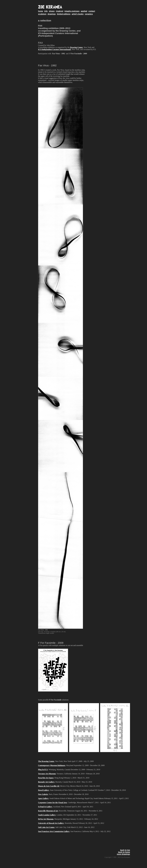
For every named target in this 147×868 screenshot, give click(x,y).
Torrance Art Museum (47, 774)
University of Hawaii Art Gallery (51, 823)
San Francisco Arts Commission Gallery (54, 831)
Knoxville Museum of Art (48, 811)
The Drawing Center (46, 761)
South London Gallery (47, 815)
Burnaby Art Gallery (46, 782)
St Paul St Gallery (45, 807)
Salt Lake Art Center (46, 827)
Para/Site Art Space (46, 778)
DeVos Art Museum (46, 819)
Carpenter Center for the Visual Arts (53, 803)
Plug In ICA (43, 770)
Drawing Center (76, 47)
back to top (125, 850)
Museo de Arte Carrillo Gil (49, 786)
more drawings (123, 854)
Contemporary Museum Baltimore (52, 765)
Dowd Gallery (44, 790)
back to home (124, 852)
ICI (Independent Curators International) (55, 49)
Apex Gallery (43, 798)
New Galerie (43, 794)
